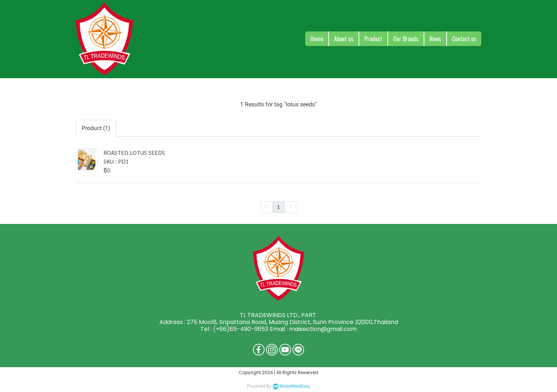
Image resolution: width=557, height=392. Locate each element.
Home (317, 39)
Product (373, 39)
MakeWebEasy (295, 386)
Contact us (464, 39)
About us (344, 39)
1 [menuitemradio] (278, 207)
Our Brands (406, 39)
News (435, 39)
